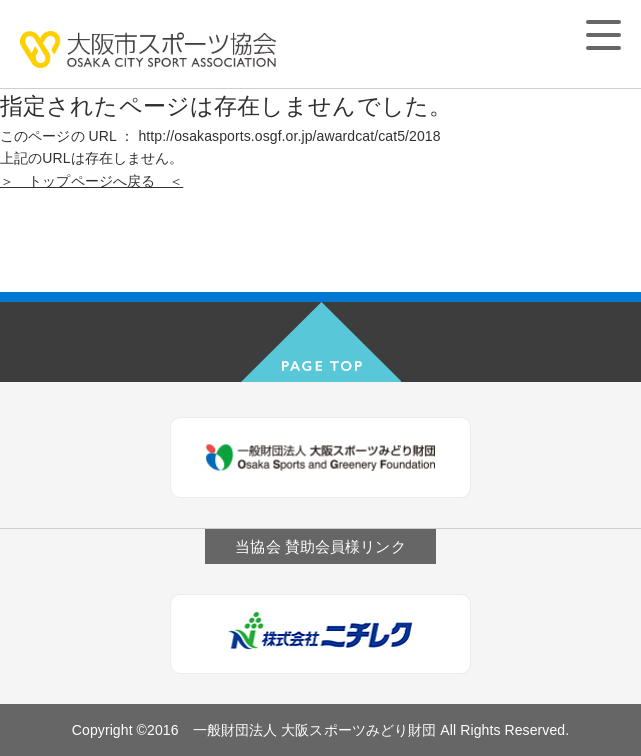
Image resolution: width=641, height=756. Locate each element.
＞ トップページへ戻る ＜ (91, 181)
